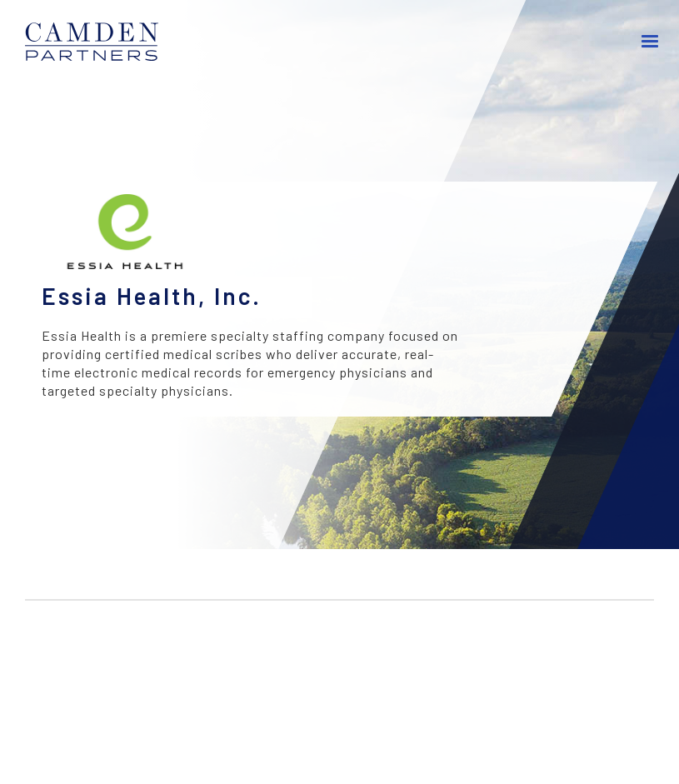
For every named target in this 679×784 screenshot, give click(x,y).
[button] (650, 42)
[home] (100, 42)
